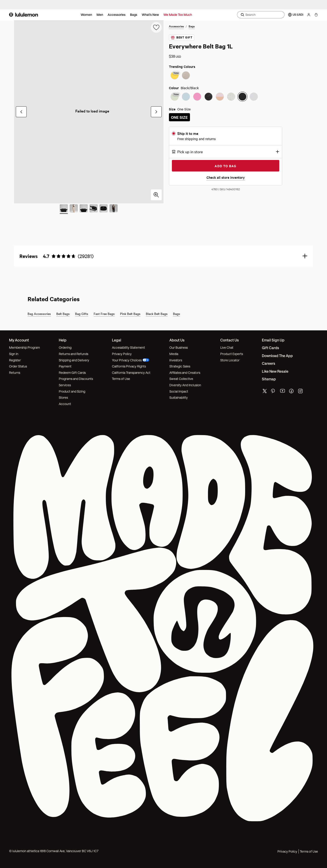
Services (65, 385)
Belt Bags (63, 314)
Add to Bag (225, 166)
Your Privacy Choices (131, 360)
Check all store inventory (226, 177)
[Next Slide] (156, 112)
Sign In (14, 354)
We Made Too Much (178, 15)
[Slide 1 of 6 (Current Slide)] (64, 209)
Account (65, 404)
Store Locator (230, 360)
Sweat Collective (181, 379)
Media (174, 354)
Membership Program (24, 347)
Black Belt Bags (157, 314)
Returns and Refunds (73, 354)
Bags (134, 15)
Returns (15, 373)
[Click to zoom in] (156, 195)
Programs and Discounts (76, 379)
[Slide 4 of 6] (94, 209)
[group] (89, 112)
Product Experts (232, 354)
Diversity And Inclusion (185, 385)
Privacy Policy (122, 354)
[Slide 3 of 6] (84, 209)
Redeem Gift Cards (72, 373)
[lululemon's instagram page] (301, 392)
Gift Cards (270, 348)
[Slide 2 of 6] (74, 209)
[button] (226, 152)
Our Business (179, 347)
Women (86, 15)
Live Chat (227, 347)
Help (63, 340)
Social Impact (179, 391)
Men (100, 15)
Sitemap (269, 379)
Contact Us (230, 340)
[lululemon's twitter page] (265, 392)
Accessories (117, 15)
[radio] (175, 76)
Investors (176, 360)
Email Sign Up (273, 340)
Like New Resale (275, 371)
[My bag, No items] (316, 15)
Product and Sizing (72, 391)
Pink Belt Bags (130, 314)
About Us (177, 340)
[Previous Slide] (21, 112)
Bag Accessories (39, 314)
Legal (117, 340)
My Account (19, 340)
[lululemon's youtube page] (283, 392)
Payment (65, 366)
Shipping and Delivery (74, 360)
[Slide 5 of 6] (104, 209)
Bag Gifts (82, 314)
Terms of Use (121, 379)
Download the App (277, 356)
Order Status (18, 366)
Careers (269, 363)
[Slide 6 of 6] (114, 209)
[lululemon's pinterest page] (274, 392)
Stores (63, 397)
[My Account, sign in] (309, 15)
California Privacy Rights (129, 366)
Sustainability (179, 397)
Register (15, 360)
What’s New (150, 15)
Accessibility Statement (128, 347)
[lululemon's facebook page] (292, 392)
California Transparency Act (131, 373)
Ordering (65, 347)
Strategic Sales (180, 366)
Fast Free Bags (104, 314)
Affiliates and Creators (185, 373)
